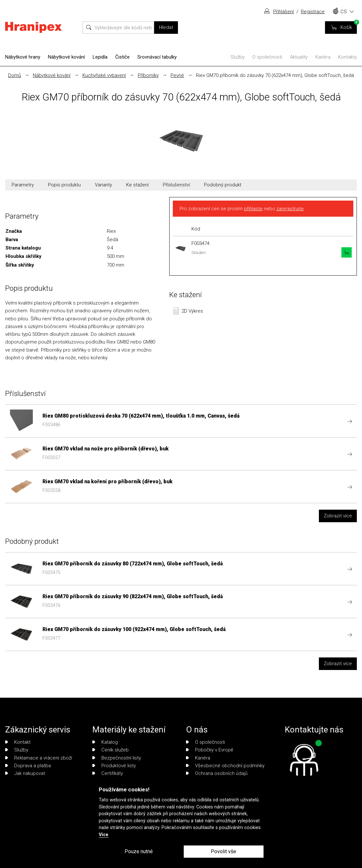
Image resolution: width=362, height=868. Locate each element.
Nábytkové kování (66, 57)
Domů (14, 75)
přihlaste (253, 209)
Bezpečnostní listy (117, 758)
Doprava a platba (28, 766)
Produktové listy (114, 766)
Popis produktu (64, 185)
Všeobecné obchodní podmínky (225, 766)
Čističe (122, 57)
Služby (237, 57)
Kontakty (348, 57)
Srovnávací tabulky (157, 57)
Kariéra (323, 57)
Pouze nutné (139, 851)
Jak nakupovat (25, 773)
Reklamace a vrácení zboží (39, 758)
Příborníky (148, 75)
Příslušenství (176, 185)
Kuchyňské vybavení (104, 75)
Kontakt (18, 742)
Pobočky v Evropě (210, 750)
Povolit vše (223, 851)
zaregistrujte (290, 209)
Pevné (177, 75)
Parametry (23, 185)
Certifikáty (108, 773)
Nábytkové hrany (23, 57)
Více (104, 835)
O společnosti (267, 57)
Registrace (313, 12)
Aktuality (299, 57)
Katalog (105, 742)
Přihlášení (283, 12)
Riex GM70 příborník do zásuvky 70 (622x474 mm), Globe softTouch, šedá (275, 75)
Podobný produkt (223, 185)
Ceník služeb (111, 750)
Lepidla (100, 57)
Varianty (103, 185)
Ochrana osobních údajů (217, 773)
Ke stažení (137, 185)
